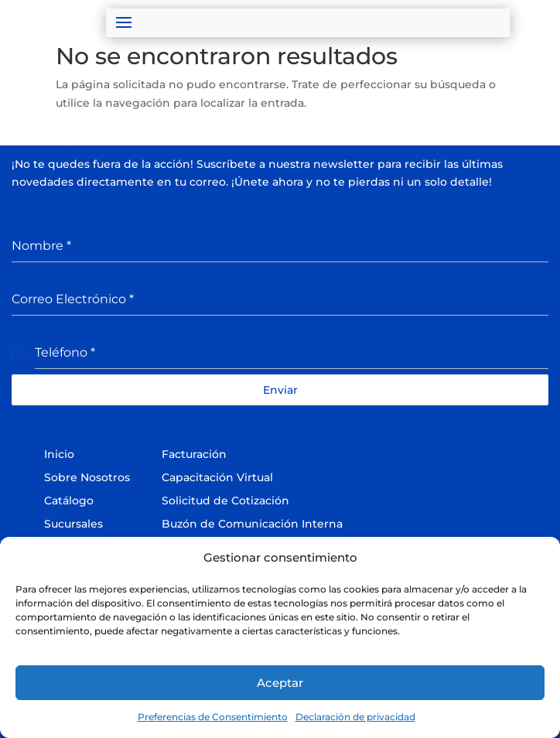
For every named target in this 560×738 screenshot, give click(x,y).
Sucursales (73, 524)
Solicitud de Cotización (225, 501)
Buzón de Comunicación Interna (252, 524)
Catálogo (69, 501)
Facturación (194, 454)
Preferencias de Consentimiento (213, 717)
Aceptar (280, 683)
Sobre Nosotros (87, 477)
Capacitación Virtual (217, 477)
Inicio (59, 454)
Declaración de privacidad (355, 717)
